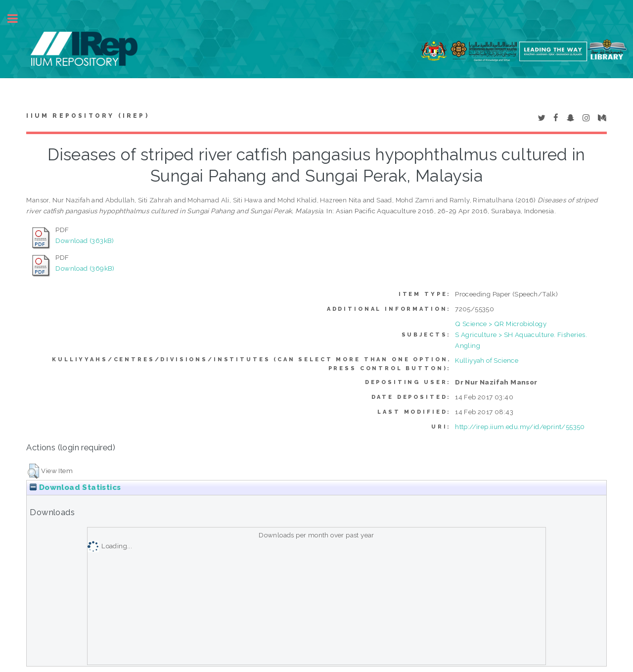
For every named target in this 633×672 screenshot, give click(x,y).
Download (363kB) (85, 240)
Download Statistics (75, 487)
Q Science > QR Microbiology (501, 324)
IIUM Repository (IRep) (88, 116)
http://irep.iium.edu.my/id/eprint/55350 (520, 427)
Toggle (18, 19)
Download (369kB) (85, 268)
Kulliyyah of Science (487, 360)
